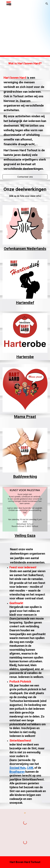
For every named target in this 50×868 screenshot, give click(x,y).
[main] (25, 64)
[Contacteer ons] (25, 177)
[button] (3, 4)
